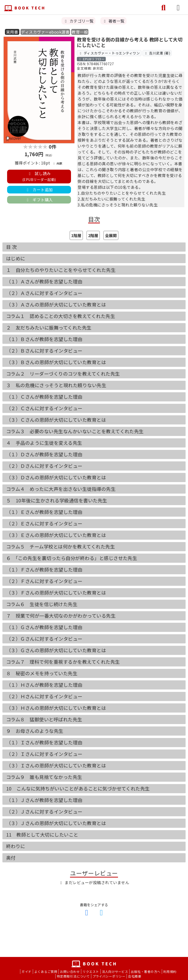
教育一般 (80, 32)
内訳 (57, 163)
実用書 (12, 32)
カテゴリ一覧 (78, 21)
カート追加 (39, 190)
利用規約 (170, 972)
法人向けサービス (115, 972)
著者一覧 (113, 21)
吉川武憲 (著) (157, 53)
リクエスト (91, 972)
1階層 (76, 235)
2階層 (93, 235)
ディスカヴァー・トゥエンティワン (109, 53)
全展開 (111, 235)
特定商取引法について (73, 976)
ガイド (26, 972)
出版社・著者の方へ (146, 972)
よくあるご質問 (46, 972)
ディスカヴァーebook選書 (45, 32)
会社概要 (135, 976)
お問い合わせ (70, 972)
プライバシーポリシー (109, 976)
